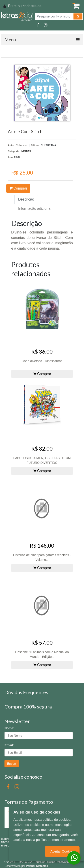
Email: (9, 745)
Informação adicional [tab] (35, 208)
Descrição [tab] (26, 199)
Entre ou (15, 6)
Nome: (9, 728)
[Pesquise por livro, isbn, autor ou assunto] (54, 16)
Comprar (18, 188)
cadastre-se (32, 6)
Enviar (12, 764)
